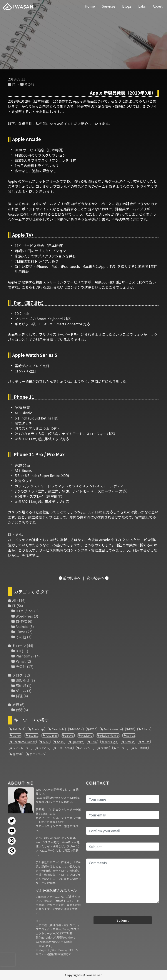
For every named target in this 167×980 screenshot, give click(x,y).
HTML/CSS (24, 611)
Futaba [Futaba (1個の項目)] (146, 729)
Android (22, 626)
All (14, 600)
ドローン (19, 646)
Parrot (21, 661)
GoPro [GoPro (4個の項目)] (17, 735)
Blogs (127, 6)
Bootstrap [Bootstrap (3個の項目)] (38, 729)
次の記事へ (95, 578)
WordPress (24, 616)
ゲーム (21, 691)
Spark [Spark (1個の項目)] (61, 742)
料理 (19, 696)
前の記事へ (72, 578)
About (158, 6)
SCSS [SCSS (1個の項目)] (46, 742)
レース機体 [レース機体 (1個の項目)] (141, 748)
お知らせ (23, 680)
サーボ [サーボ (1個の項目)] (146, 742)
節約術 (21, 685)
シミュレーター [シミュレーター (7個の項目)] (22, 748)
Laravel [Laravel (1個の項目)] (69, 735)
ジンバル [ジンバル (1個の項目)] (44, 748)
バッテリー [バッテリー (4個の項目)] (87, 748)
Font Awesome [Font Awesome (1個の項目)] (113, 729)
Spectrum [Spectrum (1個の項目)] (78, 742)
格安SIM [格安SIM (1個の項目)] (18, 754)
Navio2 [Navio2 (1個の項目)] (131, 735)
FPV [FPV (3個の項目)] (131, 729)
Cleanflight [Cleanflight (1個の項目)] (58, 729)
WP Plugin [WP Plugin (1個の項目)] (111, 742)
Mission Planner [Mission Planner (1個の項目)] (109, 735)
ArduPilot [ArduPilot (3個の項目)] (18, 729)
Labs (142, 6)
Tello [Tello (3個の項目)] (94, 742)
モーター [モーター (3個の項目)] (122, 748)
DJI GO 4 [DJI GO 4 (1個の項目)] (77, 729)
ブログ (17, 675)
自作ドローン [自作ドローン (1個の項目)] (38, 754)
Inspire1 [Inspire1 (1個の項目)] (33, 735)
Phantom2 (24, 656)
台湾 (19, 710)
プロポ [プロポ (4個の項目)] (105, 748)
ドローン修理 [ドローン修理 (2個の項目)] (65, 748)
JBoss (20, 632)
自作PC (21, 621)
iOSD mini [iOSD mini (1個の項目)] (52, 735)
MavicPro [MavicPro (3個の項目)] (87, 735)
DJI (18, 651)
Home (90, 6)
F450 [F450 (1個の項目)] (93, 729)
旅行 (16, 705)
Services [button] (109, 6)
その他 (29, 84)
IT (14, 84)
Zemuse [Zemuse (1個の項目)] (129, 742)
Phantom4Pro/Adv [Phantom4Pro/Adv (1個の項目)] (24, 742)
